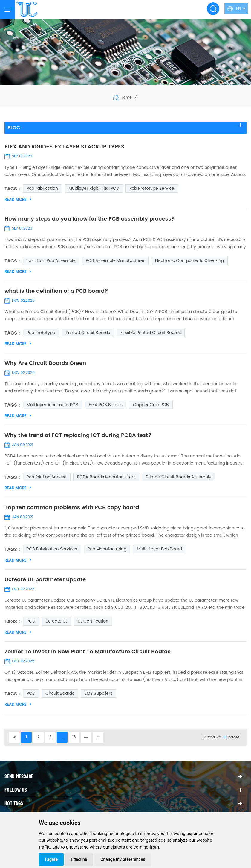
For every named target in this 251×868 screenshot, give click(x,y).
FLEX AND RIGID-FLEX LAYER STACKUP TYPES (64, 147)
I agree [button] (51, 859)
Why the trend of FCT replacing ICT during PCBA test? (78, 435)
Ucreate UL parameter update (45, 580)
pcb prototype (41, 333)
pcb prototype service (152, 188)
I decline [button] (79, 859)
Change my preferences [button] (123, 859)
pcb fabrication (42, 188)
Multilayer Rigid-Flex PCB (94, 188)
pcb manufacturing (107, 549)
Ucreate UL (56, 621)
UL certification (93, 621)
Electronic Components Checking (189, 261)
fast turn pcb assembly (51, 261)
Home (122, 98)
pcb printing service (47, 477)
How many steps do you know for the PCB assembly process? (90, 219)
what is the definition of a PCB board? (56, 291)
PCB (31, 621)
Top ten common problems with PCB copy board (72, 508)
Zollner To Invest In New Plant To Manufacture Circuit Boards (88, 652)
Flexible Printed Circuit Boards (151, 333)
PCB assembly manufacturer (115, 261)
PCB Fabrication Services (52, 549)
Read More (18, 200)
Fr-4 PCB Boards (106, 405)
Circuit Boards (60, 693)
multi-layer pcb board (159, 549)
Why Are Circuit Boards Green (45, 363)
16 (74, 737)
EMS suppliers (98, 693)
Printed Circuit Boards (88, 333)
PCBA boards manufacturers (106, 477)
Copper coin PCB (151, 405)
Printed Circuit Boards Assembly (179, 477)
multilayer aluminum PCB (52, 405)
